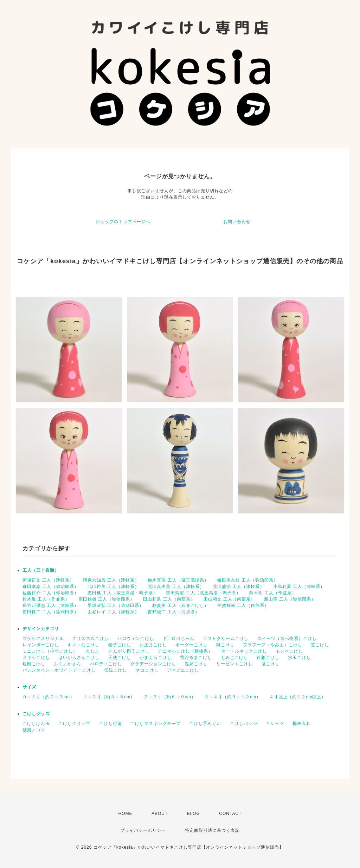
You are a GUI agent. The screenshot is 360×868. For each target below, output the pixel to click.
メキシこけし (36, 658)
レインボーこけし (41, 645)
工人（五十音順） (41, 570)
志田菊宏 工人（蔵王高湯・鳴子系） (203, 593)
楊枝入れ (302, 724)
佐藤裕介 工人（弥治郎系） (51, 593)
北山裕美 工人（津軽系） (113, 587)
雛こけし (225, 645)
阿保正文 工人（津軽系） (48, 580)
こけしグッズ (36, 714)
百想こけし (268, 658)
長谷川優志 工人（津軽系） (51, 605)
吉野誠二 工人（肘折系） (173, 612)
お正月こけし (153, 645)
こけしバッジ (244, 724)
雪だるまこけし (196, 658)
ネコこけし (147, 670)
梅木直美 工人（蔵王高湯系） (178, 580)
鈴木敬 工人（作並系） (46, 599)
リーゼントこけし (234, 664)
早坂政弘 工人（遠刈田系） (116, 605)
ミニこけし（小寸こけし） (50, 651)
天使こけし (120, 658)
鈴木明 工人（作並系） (273, 593)
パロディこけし (106, 664)
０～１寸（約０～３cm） (49, 697)
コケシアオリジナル (43, 639)
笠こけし (320, 645)
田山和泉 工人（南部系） (169, 599)
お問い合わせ (237, 222)
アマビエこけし (183, 670)
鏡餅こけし (34, 664)
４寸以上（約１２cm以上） (298, 697)
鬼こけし (270, 664)
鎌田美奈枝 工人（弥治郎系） (248, 580)
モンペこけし (289, 651)
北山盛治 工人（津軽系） (239, 587)
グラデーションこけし (153, 664)
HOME (126, 814)
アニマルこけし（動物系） (185, 651)
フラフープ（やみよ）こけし (273, 645)
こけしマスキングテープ (156, 724)
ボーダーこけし (191, 645)
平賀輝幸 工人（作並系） (243, 605)
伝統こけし (115, 670)
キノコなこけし (83, 645)
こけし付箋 (111, 724)
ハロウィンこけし (136, 639)
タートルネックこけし (244, 651)
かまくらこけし (156, 658)
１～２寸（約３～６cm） (109, 697)
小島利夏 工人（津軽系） (299, 587)
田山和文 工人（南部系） (229, 599)
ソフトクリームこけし (226, 639)
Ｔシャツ (275, 724)
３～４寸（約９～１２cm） (233, 697)
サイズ (29, 687)
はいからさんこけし (79, 658)
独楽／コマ (34, 730)
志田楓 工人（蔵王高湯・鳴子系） (123, 593)
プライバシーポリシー (143, 830)
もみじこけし (234, 658)
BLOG (194, 814)
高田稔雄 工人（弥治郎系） (107, 599)
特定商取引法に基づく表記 (212, 830)
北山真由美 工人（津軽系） (176, 587)
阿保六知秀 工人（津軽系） (111, 580)
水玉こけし (299, 658)
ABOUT (160, 814)
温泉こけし (196, 664)
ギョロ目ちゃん (178, 639)
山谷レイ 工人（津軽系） (113, 612)
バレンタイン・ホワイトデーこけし (59, 670)
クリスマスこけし (90, 639)
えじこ (93, 651)
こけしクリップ (74, 724)
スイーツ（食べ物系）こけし (287, 639)
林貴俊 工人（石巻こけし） (180, 605)
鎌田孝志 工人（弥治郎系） (51, 587)
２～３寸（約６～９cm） (170, 697)
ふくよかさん (67, 664)
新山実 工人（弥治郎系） (290, 599)
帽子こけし (120, 645)
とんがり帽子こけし (129, 651)
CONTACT (230, 814)
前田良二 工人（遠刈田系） (51, 612)
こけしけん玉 (36, 724)
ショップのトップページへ (123, 222)
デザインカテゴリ (41, 629)
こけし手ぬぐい (205, 724)
